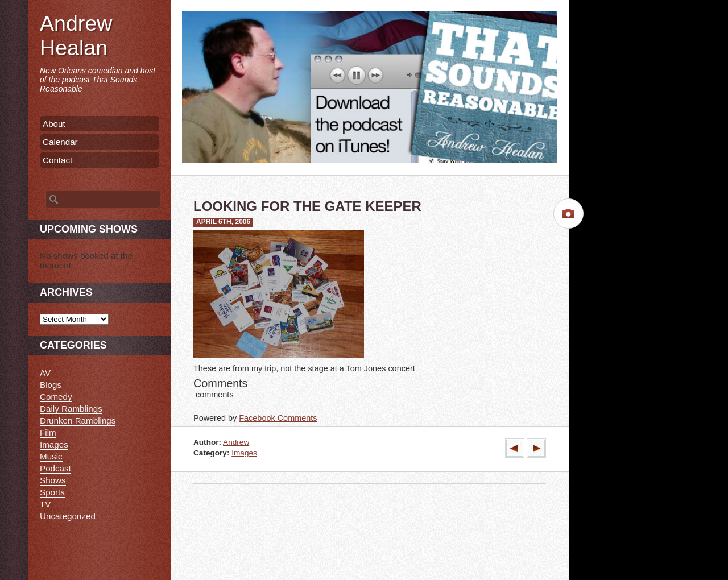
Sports (52, 492)
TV (45, 504)
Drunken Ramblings (78, 420)
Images (244, 453)
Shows (53, 480)
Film (48, 432)
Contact (57, 160)
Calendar (60, 142)
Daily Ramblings (71, 409)
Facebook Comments (278, 418)
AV (45, 373)
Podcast (55, 468)
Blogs (51, 385)
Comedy (56, 397)
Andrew (236, 442)
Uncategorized (68, 516)
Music (51, 456)
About (54, 124)
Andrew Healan (76, 36)
